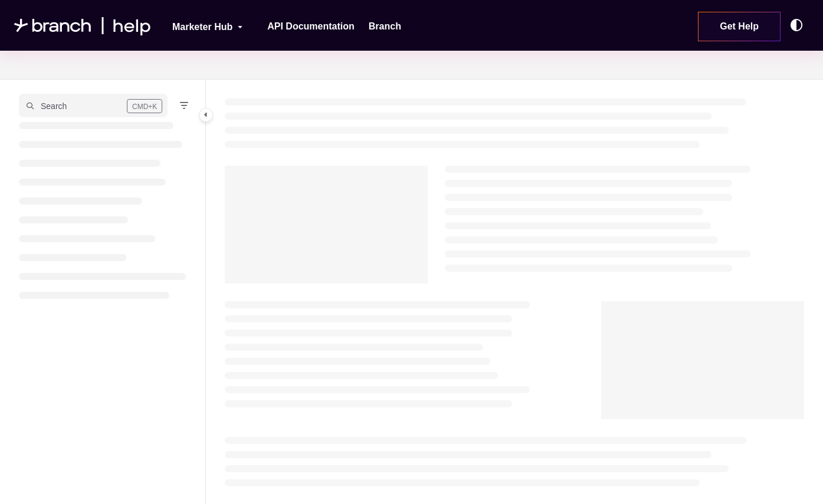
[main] (514, 292)
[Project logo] (83, 26)
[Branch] (385, 27)
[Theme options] (799, 25)
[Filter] (184, 106)
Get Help (739, 26)
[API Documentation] (311, 27)
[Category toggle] (206, 115)
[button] (93, 106)
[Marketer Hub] (200, 25)
